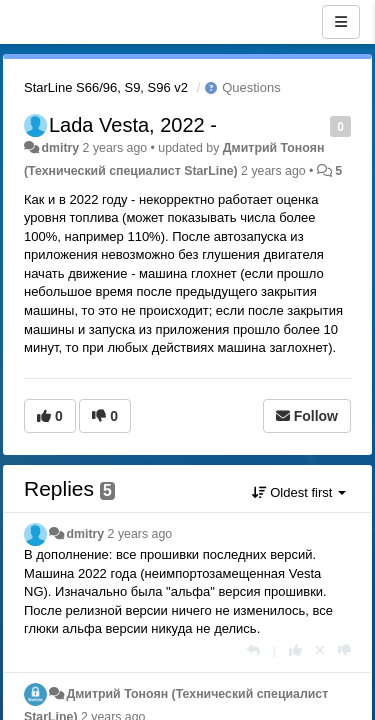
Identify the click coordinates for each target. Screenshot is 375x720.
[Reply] (253, 650)
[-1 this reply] (344, 650)
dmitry (60, 148)
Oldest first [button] (299, 492)
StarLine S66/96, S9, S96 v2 (106, 87)
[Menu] (341, 22)
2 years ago (140, 534)
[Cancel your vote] (320, 650)
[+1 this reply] (295, 650)
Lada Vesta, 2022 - (133, 125)
